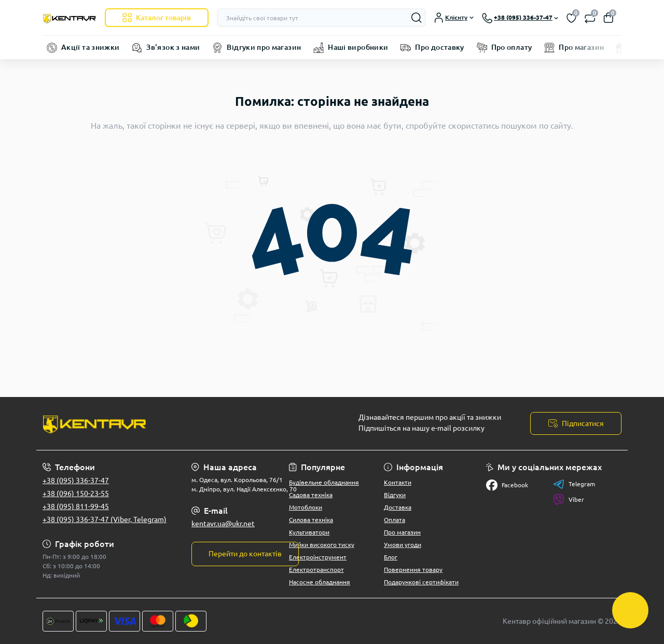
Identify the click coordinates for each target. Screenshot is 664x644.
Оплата (395, 520)
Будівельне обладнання (324, 482)
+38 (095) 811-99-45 (76, 506)
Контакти (398, 482)
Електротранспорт (316, 570)
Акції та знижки (90, 47)
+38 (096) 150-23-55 (76, 494)
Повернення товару (413, 570)
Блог (391, 557)
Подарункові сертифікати (421, 582)
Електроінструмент (318, 557)
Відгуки (395, 495)
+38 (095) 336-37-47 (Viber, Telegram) (105, 519)
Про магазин (581, 47)
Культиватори (309, 532)
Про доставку (439, 47)
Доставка (398, 507)
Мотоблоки (306, 507)
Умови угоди (403, 545)
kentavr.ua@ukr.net (223, 524)
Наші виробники (358, 47)
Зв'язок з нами (173, 47)
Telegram (574, 484)
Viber (569, 500)
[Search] (417, 18)
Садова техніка (311, 495)
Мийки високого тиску (322, 545)
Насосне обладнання (320, 582)
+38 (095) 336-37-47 (76, 481)
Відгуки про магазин (264, 47)
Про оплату (512, 47)
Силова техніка (311, 520)
